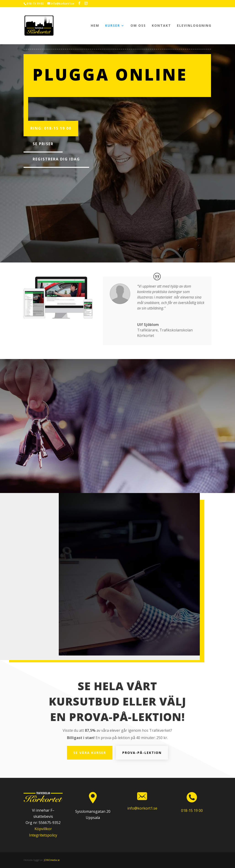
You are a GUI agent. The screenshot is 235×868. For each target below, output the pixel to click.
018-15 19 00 (35, 4)
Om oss (138, 26)
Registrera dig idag (56, 159)
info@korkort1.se (142, 808)
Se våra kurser (90, 753)
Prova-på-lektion (142, 753)
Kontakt (161, 26)
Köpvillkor (43, 829)
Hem (95, 26)
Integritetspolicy (43, 835)
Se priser (43, 144)
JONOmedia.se (52, 860)
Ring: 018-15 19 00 (51, 128)
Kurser (113, 26)
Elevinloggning (194, 26)
